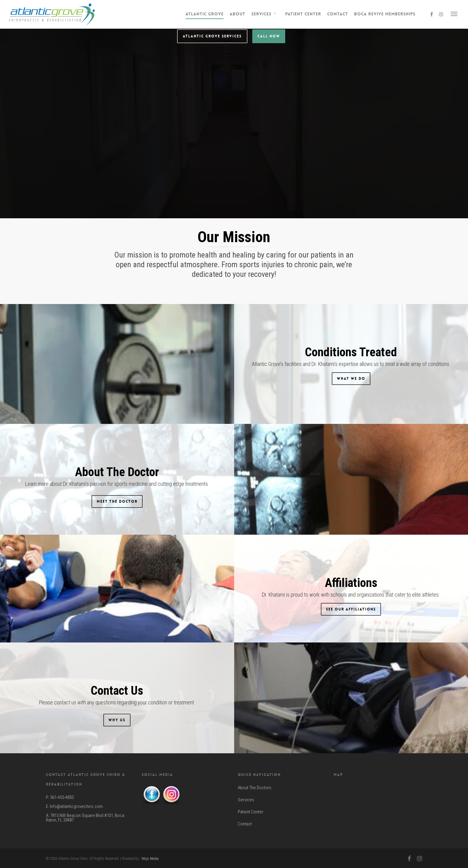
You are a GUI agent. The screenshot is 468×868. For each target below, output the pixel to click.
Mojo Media (150, 859)
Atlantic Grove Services (212, 152)
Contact (338, 14)
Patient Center (303, 14)
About (237, 14)
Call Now (269, 152)
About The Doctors (255, 788)
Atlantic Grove (205, 14)
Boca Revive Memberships (385, 14)
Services (264, 14)
